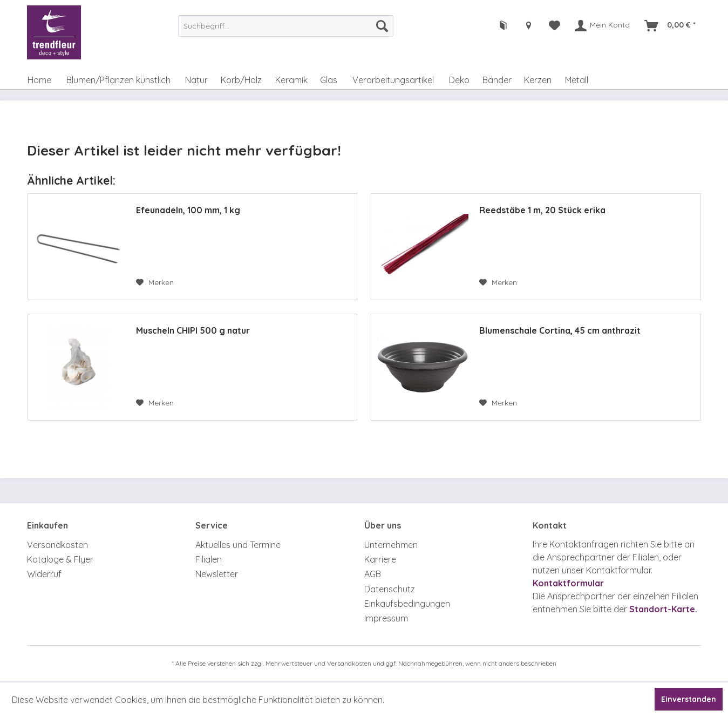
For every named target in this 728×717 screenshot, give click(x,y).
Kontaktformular (568, 583)
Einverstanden (689, 699)
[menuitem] (286, 26)
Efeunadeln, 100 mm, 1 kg (188, 210)
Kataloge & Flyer (60, 559)
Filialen (209, 559)
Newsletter (217, 574)
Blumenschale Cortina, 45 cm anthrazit (560, 330)
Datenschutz (390, 589)
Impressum (386, 618)
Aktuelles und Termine (238, 545)
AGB (373, 574)
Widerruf (44, 574)
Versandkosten (57, 545)
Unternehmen (391, 545)
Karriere (380, 559)
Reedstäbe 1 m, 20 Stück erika (542, 210)
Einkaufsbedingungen (407, 604)
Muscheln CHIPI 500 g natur (193, 330)
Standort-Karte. (663, 609)
